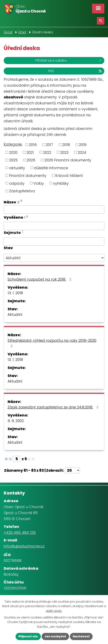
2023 (64, 152)
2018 (66, 145)
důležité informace (51, 168)
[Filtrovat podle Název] (54, 210)
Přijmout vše (28, 636)
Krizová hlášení (69, 176)
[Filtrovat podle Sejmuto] (54, 241)
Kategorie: (13, 144)
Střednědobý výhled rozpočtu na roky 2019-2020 (52, 343)
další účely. (54, 611)
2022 (47, 152)
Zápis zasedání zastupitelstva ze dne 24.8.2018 (54, 407)
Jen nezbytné (55, 636)
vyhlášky (61, 183)
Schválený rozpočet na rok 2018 (40, 279)
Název (11, 202)
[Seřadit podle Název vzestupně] (22, 200)
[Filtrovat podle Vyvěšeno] (54, 226)
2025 (13, 160)
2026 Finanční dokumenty (68, 160)
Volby (39, 183)
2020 (13, 152)
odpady (17, 183)
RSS (75, 71)
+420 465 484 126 (20, 533)
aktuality (17, 168)
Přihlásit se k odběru (69, 60)
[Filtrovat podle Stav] (54, 258)
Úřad (22, 32)
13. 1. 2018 (15, 293)
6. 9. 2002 (16, 421)
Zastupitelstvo (22, 191)
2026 (31, 160)
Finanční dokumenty (28, 176)
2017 (49, 145)
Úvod (8, 32)
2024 (82, 152)
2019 (83, 145)
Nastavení (81, 636)
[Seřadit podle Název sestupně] (22, 202)
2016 (33, 145)
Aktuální (15, 314)
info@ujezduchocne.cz (24, 546)
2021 (30, 152)
